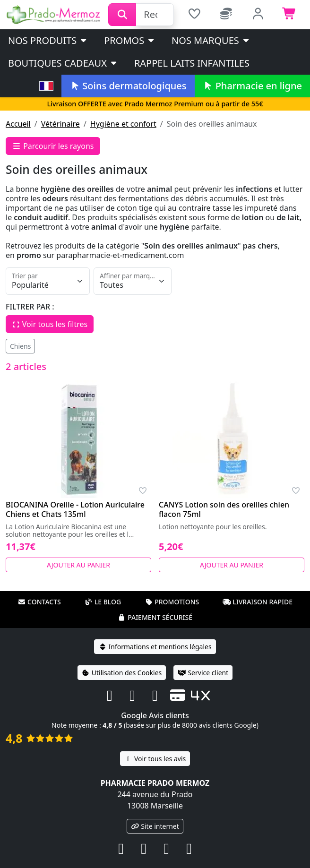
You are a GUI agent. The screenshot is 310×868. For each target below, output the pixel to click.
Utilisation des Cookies (122, 673)
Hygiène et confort (123, 124)
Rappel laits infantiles (192, 63)
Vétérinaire (60, 124)
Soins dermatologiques (128, 86)
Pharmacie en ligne (252, 86)
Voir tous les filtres (50, 324)
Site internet (155, 826)
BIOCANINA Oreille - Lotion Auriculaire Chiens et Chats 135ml (75, 509)
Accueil (18, 124)
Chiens (20, 346)
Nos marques (211, 40)
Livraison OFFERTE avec (155, 104)
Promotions (172, 602)
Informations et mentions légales (155, 647)
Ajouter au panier (78, 565)
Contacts (39, 602)
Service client (203, 673)
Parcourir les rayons (53, 146)
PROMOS (130, 40)
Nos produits (48, 40)
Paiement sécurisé (155, 617)
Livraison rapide (258, 602)
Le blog (103, 602)
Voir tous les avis (155, 759)
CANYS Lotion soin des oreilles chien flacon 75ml (224, 509)
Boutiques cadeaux (63, 63)
